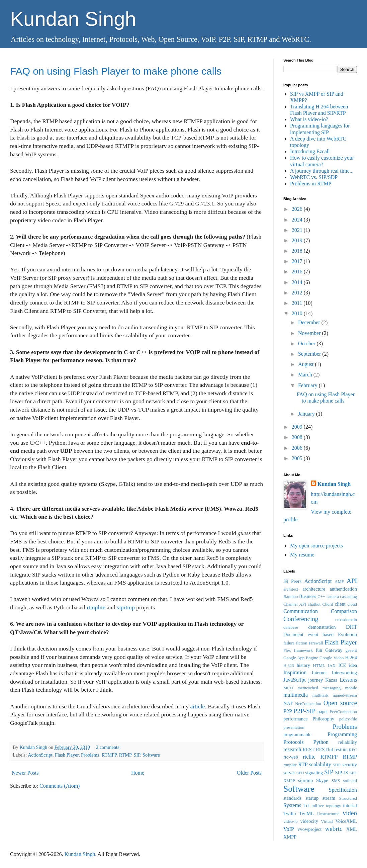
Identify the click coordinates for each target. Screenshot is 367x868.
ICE (342, 665)
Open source (340, 703)
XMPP (290, 837)
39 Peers (292, 581)
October (307, 343)
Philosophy (323, 719)
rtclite (309, 757)
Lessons (348, 680)
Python (321, 742)
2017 (298, 261)
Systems (292, 805)
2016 (298, 272)
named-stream (345, 695)
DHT (351, 627)
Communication (301, 611)
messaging (332, 688)
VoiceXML (346, 821)
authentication (343, 589)
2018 (298, 251)
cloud (352, 604)
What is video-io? (309, 119)
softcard (350, 781)
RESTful (324, 750)
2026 (298, 209)
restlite (341, 750)
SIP (137, 755)
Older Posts (249, 773)
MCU (288, 688)
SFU (300, 773)
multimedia (296, 695)
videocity (309, 821)
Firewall (316, 643)
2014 (298, 282)
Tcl (306, 805)
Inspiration (295, 672)
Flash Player (67, 755)
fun (319, 650)
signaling (314, 773)
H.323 (289, 666)
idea (353, 665)
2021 (298, 230)
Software (151, 755)
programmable (297, 734)
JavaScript (295, 680)
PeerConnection (343, 712)
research (292, 749)
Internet (319, 673)
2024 (298, 220)
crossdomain (346, 620)
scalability (320, 764)
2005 (298, 458)
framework (303, 650)
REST (309, 750)
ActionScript (40, 755)
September (310, 354)
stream (329, 798)
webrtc (334, 829)
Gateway (334, 650)
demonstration (322, 627)
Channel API (295, 604)
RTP (303, 764)
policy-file (348, 719)
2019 (298, 240)
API (352, 581)
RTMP (125, 755)
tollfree (318, 806)
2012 (298, 293)
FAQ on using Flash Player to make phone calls (116, 71)
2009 (298, 427)
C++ (321, 597)
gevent (351, 650)
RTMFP (109, 755)
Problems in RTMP (311, 184)
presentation (294, 727)
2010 (298, 313)
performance (296, 719)
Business (308, 596)
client (340, 604)
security (349, 765)
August (306, 364)
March (306, 375)
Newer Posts (25, 773)
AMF (339, 582)
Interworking (344, 673)
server (289, 773)
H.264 (351, 658)
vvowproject (309, 829)
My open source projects (316, 546)
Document (293, 634)
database (291, 627)
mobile (351, 688)
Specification (343, 790)
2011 (298, 303)
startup (312, 798)
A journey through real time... (322, 171)
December (310, 322)
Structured (348, 798)
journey (315, 680)
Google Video (332, 658)
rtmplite (96, 607)
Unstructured (328, 814)
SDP (336, 765)
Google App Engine (301, 658)
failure (289, 643)
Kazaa (331, 680)
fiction (302, 643)
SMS (336, 781)
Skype (322, 780)
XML (352, 829)
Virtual (327, 821)
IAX (332, 666)
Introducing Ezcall (310, 151)
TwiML (306, 813)
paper (323, 711)
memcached (308, 688)
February (308, 385)
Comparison (344, 611)
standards (292, 798)
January (307, 414)
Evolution (347, 634)
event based (321, 634)
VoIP (289, 829)
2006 (298, 448)
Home (138, 773)
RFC (353, 750)
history (303, 665)
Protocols (293, 742)
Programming (342, 734)
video (350, 813)
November (310, 333)
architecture (314, 589)
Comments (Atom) (60, 786)
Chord (328, 604)
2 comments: (109, 747)
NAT (288, 703)
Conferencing (301, 619)
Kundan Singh (73, 19)
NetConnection (308, 704)
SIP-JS (341, 773)
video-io (291, 821)
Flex (287, 650)
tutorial (350, 805)
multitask (320, 695)
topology (334, 806)
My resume (302, 555)
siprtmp (126, 607)
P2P (288, 711)
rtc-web (291, 757)
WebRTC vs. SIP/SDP (314, 177)
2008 (298, 437)
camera (333, 597)
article (197, 706)
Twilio (290, 813)
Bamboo (291, 597)
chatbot (314, 604)
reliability (348, 742)
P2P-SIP (305, 711)
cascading (349, 597)
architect (291, 589)
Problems (90, 755)
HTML (319, 666)
